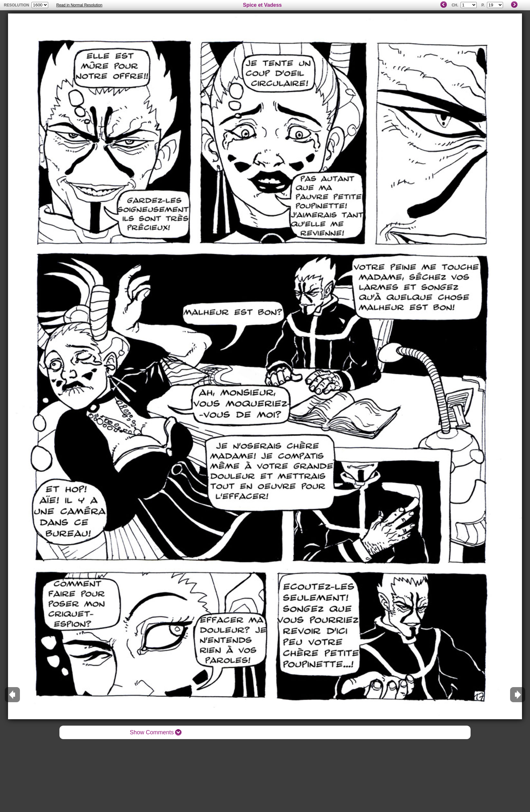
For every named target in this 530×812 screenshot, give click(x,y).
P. (483, 5)
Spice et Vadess (262, 5)
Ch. (455, 5)
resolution (17, 5)
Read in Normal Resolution (79, 5)
